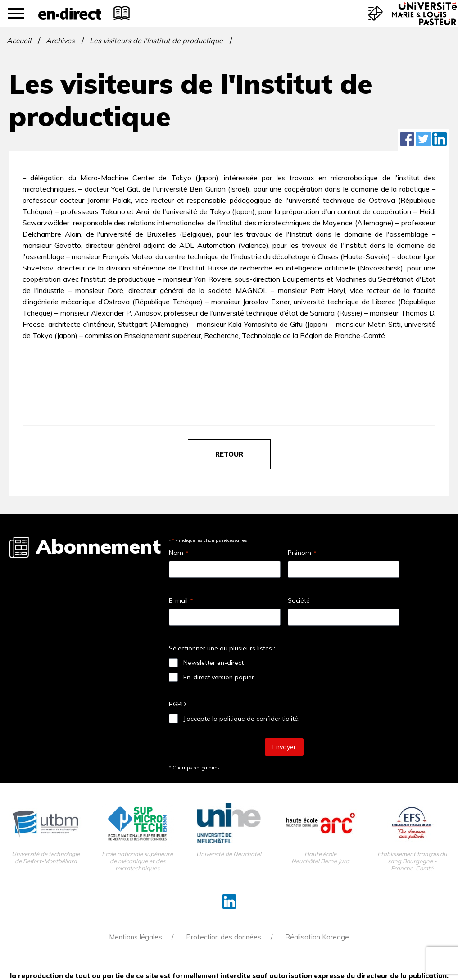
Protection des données (224, 937)
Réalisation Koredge (317, 937)
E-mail (181, 600)
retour (229, 454)
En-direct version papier (219, 677)
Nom (179, 553)
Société (299, 600)
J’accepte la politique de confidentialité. (241, 719)
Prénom (302, 553)
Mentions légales (136, 937)
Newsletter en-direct (213, 663)
